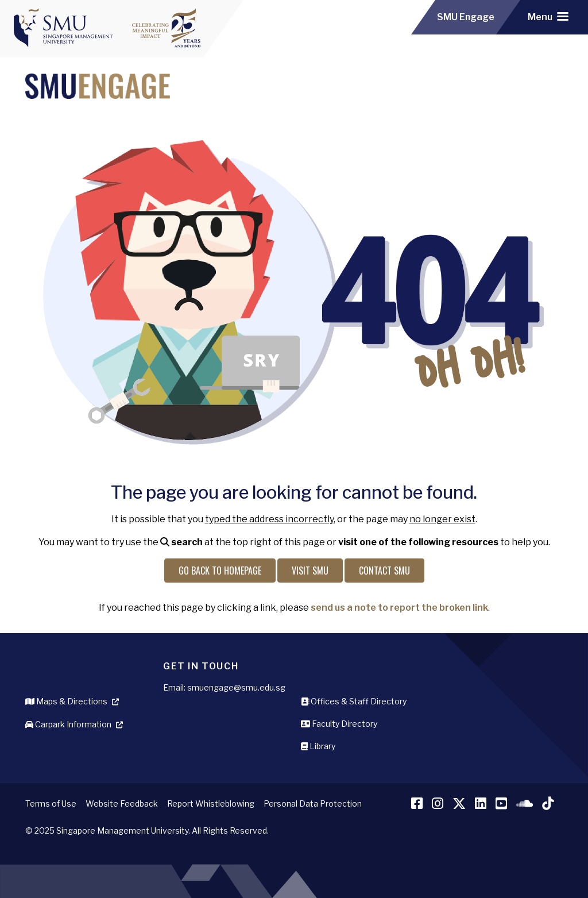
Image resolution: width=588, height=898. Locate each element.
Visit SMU (310, 571)
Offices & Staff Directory (354, 701)
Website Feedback (122, 803)
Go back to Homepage (220, 571)
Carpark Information (68, 724)
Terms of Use (51, 803)
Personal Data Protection (313, 803)
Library (318, 746)
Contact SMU (384, 571)
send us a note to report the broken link (399, 608)
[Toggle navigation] (548, 17)
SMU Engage (465, 17)
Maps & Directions (66, 701)
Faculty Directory (339, 724)
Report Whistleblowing (211, 803)
